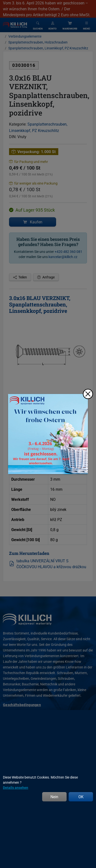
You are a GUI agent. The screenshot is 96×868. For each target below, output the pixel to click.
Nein (54, 797)
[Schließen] (88, 394)
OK (81, 797)
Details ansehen (16, 788)
